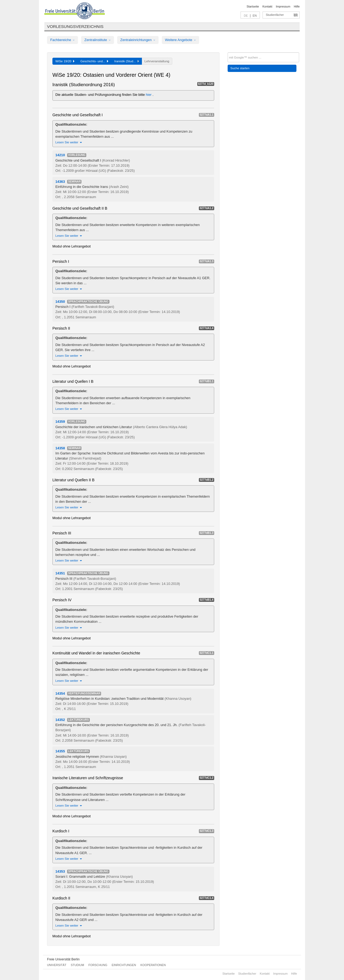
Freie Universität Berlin (63, 959)
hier (149, 95)
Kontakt (268, 6)
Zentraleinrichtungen (138, 40)
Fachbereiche (62, 40)
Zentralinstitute (98, 40)
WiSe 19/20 (65, 61)
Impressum (283, 6)
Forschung (98, 965)
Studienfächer (275, 15)
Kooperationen (153, 965)
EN (255, 16)
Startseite (253, 6)
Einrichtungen (124, 965)
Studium (77, 965)
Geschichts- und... (94, 61)
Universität (57, 965)
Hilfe (297, 6)
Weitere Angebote (180, 40)
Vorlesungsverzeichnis (75, 26)
